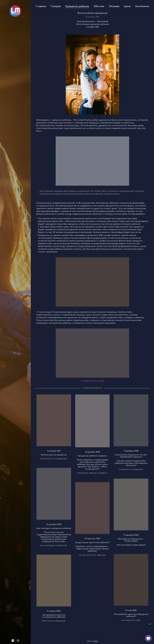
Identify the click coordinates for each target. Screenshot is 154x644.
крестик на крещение (54, 623)
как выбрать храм (131, 622)
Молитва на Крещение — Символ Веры (131, 542)
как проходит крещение (54, 547)
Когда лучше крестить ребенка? (92, 544)
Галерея (56, 6)
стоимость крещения (131, 472)
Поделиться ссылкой (94, 383)
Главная (41, 6)
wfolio (96, 641)
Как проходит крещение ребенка (54, 530)
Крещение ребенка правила (92, 458)
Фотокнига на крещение (54, 457)
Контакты (142, 6)
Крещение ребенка (77, 6)
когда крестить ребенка (92, 557)
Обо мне (99, 6)
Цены (127, 6)
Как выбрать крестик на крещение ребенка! (54, 618)
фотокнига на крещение (54, 461)
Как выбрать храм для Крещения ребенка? (131, 617)
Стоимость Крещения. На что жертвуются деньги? (131, 458)
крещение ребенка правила (92, 475)
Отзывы (114, 6)
